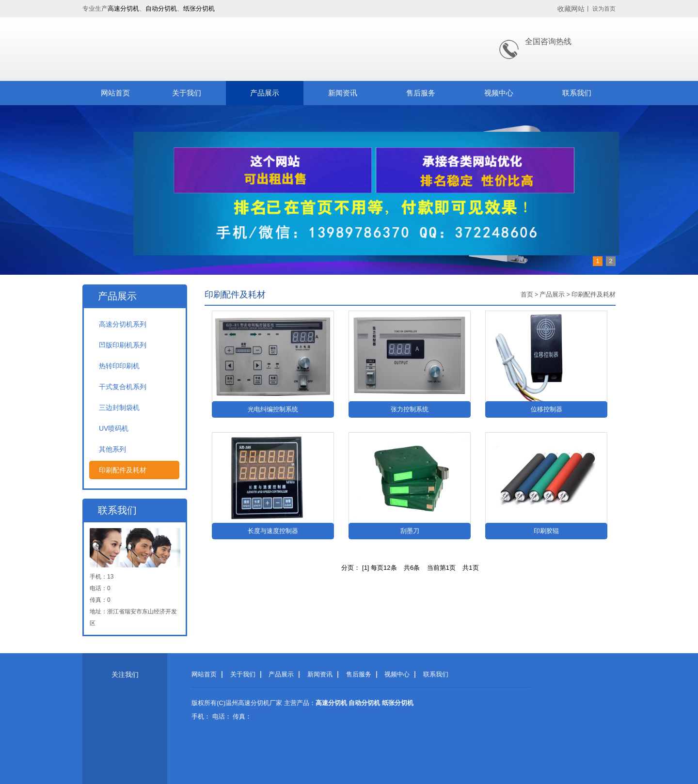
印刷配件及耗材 (123, 470)
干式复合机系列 (123, 387)
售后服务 (421, 93)
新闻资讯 (343, 93)
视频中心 (499, 93)
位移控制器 (547, 409)
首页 (527, 294)
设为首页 (604, 9)
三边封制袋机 (119, 408)
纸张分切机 (199, 8)
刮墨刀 (410, 531)
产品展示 (265, 93)
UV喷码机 (114, 428)
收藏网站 (571, 9)
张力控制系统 (410, 409)
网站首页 (115, 93)
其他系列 (112, 449)
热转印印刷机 (119, 366)
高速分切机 (123, 8)
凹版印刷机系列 (123, 345)
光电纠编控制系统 (273, 409)
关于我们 (187, 93)
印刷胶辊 (546, 531)
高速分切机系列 (123, 324)
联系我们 (577, 93)
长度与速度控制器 (273, 531)
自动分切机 (161, 8)
